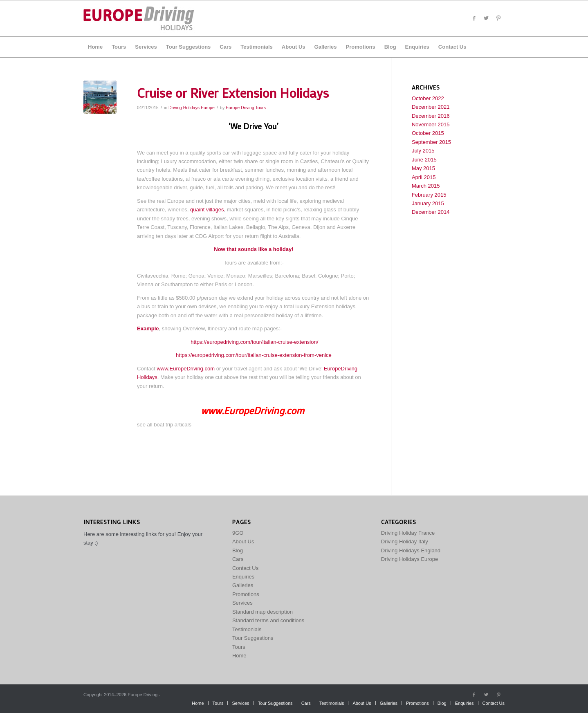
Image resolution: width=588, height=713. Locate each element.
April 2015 (424, 177)
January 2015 (428, 203)
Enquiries (243, 577)
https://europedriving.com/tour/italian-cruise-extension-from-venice (254, 355)
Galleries (243, 585)
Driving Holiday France (408, 533)
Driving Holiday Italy (405, 541)
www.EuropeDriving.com (186, 369)
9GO (238, 533)
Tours (239, 647)
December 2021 (431, 107)
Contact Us (245, 568)
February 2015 (429, 195)
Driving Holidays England (411, 550)
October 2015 (428, 133)
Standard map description (263, 612)
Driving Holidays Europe (192, 108)
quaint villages (207, 210)
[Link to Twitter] (486, 18)
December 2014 (431, 212)
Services (242, 603)
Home (239, 656)
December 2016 (431, 116)
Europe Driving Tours (246, 108)
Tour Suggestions (253, 638)
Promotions (246, 594)
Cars (238, 559)
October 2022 (428, 98)
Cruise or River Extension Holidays (233, 93)
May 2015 (423, 168)
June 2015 (424, 160)
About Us (243, 541)
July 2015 (423, 151)
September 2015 (431, 142)
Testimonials (247, 629)
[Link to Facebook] (474, 18)
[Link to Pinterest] (498, 18)
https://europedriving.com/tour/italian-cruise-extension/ (254, 342)
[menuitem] (95, 47)
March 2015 (426, 186)
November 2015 (431, 124)
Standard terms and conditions (268, 620)
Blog (238, 550)
